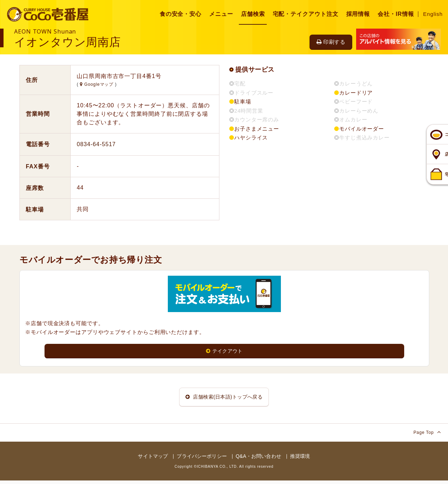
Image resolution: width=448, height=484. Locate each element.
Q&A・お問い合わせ (258, 460)
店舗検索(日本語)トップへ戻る (224, 399)
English (433, 14)
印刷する (331, 42)
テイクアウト (225, 351)
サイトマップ (153, 460)
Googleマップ (97, 84)
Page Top (427, 436)
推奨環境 (300, 460)
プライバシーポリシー (202, 460)
